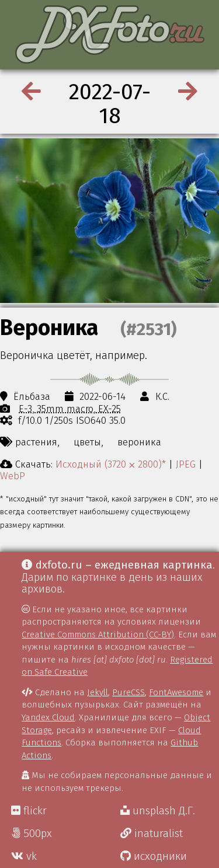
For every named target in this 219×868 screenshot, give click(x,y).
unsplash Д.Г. (158, 811)
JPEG (186, 464)
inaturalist (152, 834)
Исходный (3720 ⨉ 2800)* (111, 464)
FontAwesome (176, 692)
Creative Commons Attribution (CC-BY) (98, 635)
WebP (13, 476)
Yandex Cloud (48, 717)
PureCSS (128, 692)
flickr (29, 811)
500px (32, 834)
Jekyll (98, 692)
